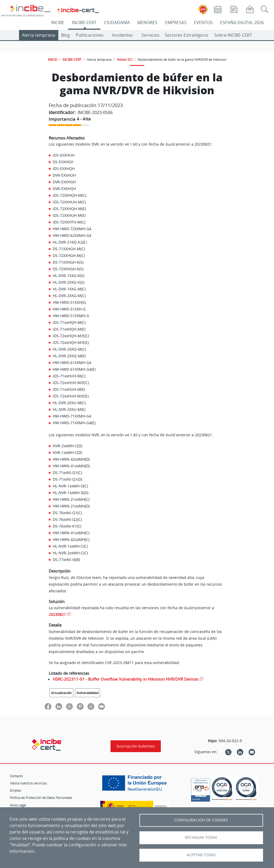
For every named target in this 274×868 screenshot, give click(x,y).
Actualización (61, 693)
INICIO (53, 59)
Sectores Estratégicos (187, 35)
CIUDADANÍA (117, 22)
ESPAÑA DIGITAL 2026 (242, 22)
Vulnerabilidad (87, 693)
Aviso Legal (18, 805)
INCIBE (58, 22)
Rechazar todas (201, 837)
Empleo (16, 790)
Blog (65, 35)
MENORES (147, 22)
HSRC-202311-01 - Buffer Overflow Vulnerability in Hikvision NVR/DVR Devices (125, 679)
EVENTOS (203, 22)
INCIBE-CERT (84, 22)
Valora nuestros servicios (28, 783)
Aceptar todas (201, 855)
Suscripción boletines (136, 746)
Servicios (151, 35)
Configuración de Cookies (201, 820)
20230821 (57, 614)
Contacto (16, 776)
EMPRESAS (176, 22)
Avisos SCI (125, 59)
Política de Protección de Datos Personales (41, 798)
